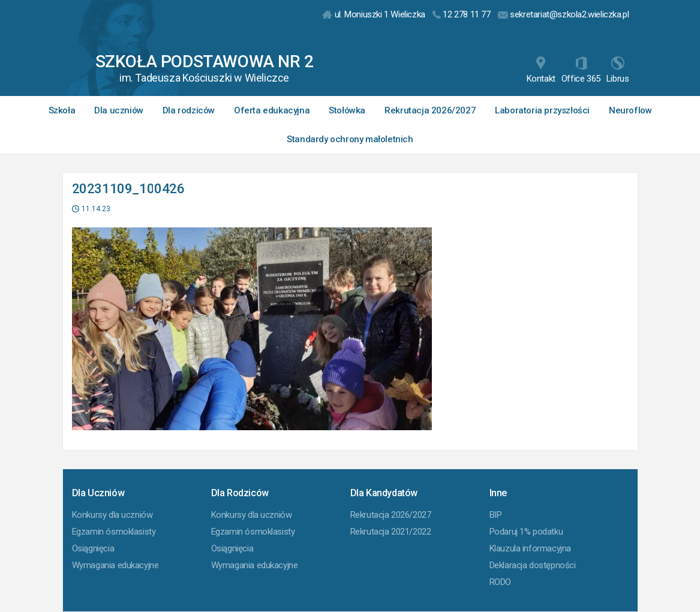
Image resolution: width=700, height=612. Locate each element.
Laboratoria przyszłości (542, 110)
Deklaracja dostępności (533, 565)
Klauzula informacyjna (531, 548)
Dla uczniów (119, 110)
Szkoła (62, 110)
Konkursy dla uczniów (112, 515)
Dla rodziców (189, 110)
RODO (500, 582)
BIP (496, 515)
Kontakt (541, 70)
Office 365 (581, 70)
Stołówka (347, 110)
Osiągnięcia (93, 548)
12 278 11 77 (462, 14)
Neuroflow (630, 110)
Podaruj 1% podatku (526, 532)
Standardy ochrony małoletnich (350, 139)
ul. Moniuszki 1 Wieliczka (374, 14)
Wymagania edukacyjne (115, 565)
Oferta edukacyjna (272, 110)
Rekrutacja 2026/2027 (430, 110)
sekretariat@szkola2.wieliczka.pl (564, 14)
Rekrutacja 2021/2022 (391, 532)
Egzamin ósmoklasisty (114, 532)
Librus (618, 70)
